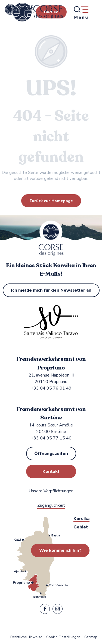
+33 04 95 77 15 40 (51, 438)
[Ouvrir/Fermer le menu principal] (81, 12)
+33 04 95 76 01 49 (51, 388)
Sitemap (91, 637)
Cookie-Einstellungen (63, 637)
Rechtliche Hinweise (26, 637)
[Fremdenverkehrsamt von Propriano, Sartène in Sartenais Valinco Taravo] (19, 9)
